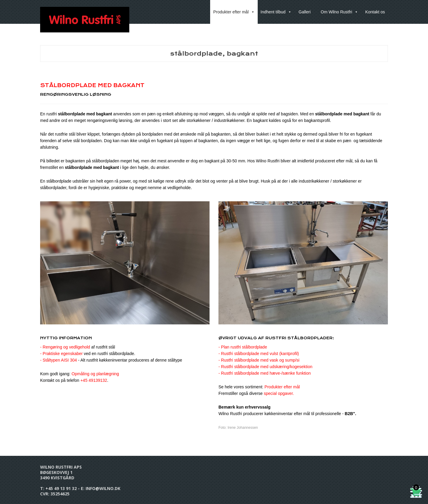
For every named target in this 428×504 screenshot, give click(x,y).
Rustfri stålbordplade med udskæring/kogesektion (267, 367)
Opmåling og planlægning (95, 374)
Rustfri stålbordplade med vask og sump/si (260, 360)
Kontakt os (375, 12)
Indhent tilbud (276, 12)
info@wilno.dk (103, 488)
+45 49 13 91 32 (61, 488)
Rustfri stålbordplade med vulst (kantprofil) (260, 354)
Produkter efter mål (234, 12)
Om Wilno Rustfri (339, 12)
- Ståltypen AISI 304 (59, 360)
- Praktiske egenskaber (61, 354)
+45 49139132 (94, 380)
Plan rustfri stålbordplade (244, 347)
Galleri (305, 12)
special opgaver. (279, 393)
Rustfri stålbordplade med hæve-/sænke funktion (266, 373)
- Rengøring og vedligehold (78, 347)
